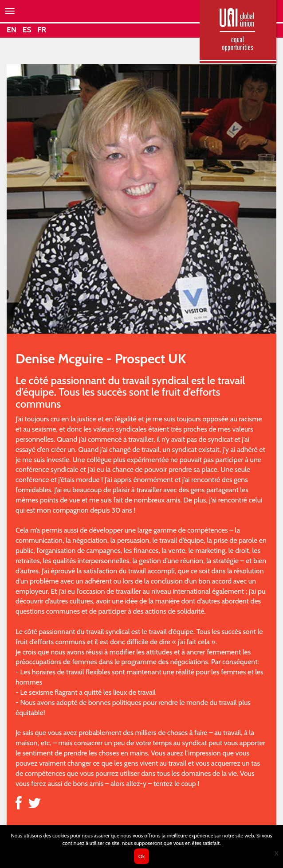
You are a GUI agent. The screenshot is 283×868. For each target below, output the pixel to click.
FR (42, 29)
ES (27, 29)
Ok (142, 856)
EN (12, 29)
